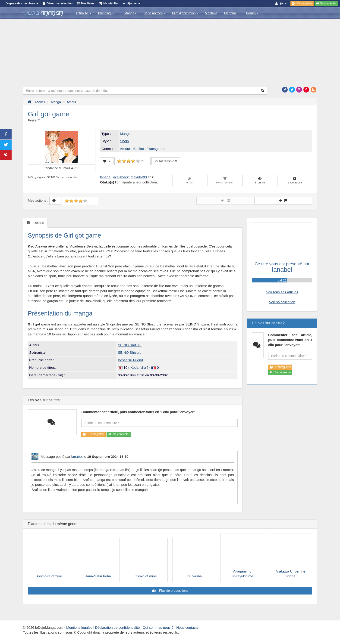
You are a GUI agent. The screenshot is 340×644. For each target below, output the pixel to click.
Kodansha (139, 367)
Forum (252, 13)
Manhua (230, 13)
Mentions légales (79, 627)
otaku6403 (139, 177)
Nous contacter (188, 627)
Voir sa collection (282, 302)
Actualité (83, 13)
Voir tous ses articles (282, 292)
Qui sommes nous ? (158, 627)
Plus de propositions (173, 591)
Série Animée (154, 13)
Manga (131, 13)
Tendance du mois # (62, 168)
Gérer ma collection (60, 3)
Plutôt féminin (166, 161)
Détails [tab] (38, 223)
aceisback (121, 177)
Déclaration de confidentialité (118, 627)
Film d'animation (185, 13)
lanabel (106, 177)
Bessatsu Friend (130, 360)
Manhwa (211, 13)
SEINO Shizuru (130, 345)
